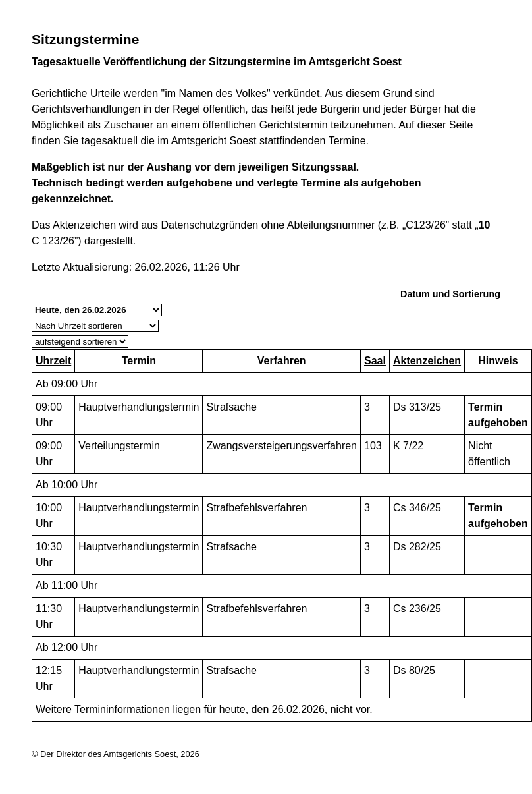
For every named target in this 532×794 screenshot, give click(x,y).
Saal (375, 361)
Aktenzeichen (427, 361)
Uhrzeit (53, 361)
